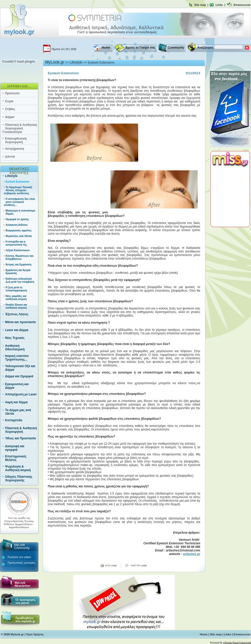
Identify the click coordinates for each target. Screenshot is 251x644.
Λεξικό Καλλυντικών (18, 250)
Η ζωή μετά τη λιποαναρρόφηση (16, 289)
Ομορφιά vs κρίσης (17, 219)
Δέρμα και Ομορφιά (19, 376)
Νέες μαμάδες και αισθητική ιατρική (16, 298)
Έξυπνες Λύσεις (17, 314)
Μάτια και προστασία (20, 322)
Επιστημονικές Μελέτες (16, 458)
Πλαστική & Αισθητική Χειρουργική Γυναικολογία (20, 128)
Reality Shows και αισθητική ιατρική (16, 306)
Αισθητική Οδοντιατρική (15, 348)
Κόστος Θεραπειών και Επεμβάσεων (19, 257)
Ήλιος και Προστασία (20, 438)
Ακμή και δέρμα (16, 402)
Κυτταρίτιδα (14, 420)
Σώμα (9, 101)
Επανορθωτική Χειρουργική (16, 140)
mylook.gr (19, 32)
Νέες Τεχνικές (15, 338)
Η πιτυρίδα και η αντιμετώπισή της (16, 243)
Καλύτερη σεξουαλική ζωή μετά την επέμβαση (20, 280)
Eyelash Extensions (18, 182)
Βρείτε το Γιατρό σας (140, 48)
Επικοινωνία (242, 5)
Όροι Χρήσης (35, 634)
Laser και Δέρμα (17, 330)
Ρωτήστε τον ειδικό (19, 557)
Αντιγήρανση (15, 149)
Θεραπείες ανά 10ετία (19, 236)
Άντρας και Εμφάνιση (19, 265)
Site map (200, 5)
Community (176, 48)
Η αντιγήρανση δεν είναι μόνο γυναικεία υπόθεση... (19, 202)
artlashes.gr (192, 554)
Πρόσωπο (12, 93)
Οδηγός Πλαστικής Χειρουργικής (19, 478)
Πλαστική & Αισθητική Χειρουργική (21, 430)
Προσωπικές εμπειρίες (21, 563)
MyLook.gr (55, 62)
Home (106, 48)
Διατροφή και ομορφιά (15, 448)
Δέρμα (10, 117)
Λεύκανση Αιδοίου (17, 225)
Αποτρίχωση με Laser (21, 394)
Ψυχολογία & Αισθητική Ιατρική (18, 468)
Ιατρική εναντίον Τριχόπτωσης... (17, 358)
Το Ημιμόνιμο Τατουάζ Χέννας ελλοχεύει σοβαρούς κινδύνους (18, 190)
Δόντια (10, 157)
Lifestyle (11, 176)
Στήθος (10, 109)
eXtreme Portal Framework (237, 643)
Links (219, 5)
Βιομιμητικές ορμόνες (19, 230)
